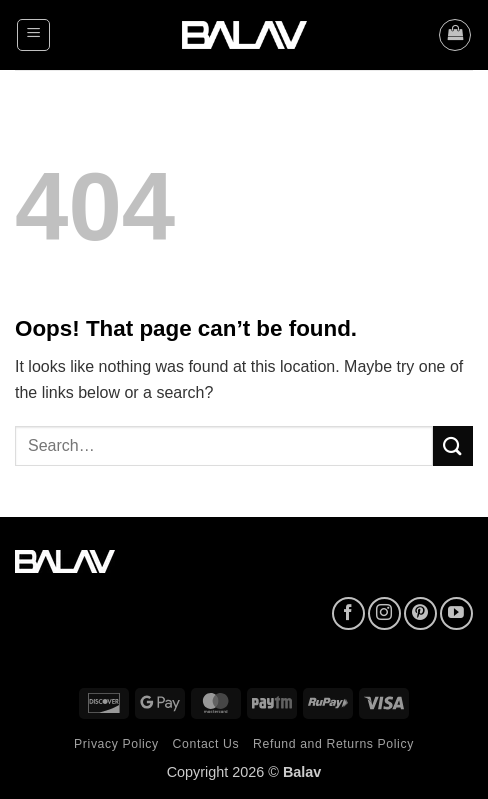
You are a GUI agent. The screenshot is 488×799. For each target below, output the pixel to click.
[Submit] (453, 445)
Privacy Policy (116, 744)
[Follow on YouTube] (456, 613)
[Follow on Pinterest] (420, 613)
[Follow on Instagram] (384, 613)
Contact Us (206, 744)
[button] (33, 35)
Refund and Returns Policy (333, 744)
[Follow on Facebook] (348, 613)
